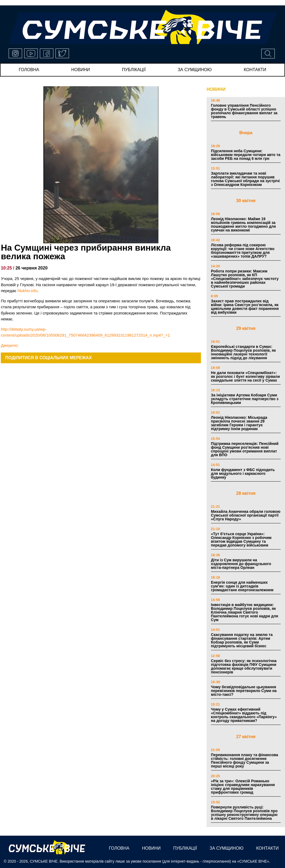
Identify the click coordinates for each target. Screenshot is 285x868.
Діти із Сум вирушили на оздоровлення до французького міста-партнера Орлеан (241, 564)
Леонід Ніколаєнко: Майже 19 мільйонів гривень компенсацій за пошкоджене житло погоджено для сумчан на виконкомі (243, 224)
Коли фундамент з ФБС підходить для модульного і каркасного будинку (243, 473)
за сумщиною (195, 70)
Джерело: (10, 345)
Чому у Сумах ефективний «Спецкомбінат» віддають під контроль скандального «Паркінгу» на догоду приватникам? (244, 715)
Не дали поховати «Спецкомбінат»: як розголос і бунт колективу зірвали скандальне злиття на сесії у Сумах (245, 376)
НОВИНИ (216, 89)
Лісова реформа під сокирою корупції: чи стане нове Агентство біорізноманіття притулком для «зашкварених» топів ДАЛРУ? (243, 251)
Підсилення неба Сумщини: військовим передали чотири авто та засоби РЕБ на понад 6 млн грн (246, 155)
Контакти (255, 70)
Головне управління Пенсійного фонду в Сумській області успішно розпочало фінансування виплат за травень (244, 111)
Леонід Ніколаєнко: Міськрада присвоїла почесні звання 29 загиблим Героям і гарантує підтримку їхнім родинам (239, 423)
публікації (134, 70)
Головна (29, 70)
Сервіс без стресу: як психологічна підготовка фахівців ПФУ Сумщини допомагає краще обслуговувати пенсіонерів (244, 666)
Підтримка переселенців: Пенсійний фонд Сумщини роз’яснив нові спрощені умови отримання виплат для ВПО (245, 449)
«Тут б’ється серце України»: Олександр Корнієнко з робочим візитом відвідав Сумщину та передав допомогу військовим (241, 540)
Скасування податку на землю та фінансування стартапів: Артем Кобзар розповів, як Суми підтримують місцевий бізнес (242, 640)
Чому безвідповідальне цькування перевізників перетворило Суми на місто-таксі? (244, 691)
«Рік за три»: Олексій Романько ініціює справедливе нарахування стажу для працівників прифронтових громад (243, 787)
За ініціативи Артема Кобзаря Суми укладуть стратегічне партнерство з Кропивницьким (245, 399)
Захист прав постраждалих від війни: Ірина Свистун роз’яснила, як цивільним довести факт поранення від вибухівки (245, 307)
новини (80, 70)
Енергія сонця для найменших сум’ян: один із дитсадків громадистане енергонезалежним (242, 586)
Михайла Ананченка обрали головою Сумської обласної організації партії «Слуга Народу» (246, 515)
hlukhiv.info (27, 291)
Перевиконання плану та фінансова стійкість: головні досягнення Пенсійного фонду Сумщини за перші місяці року (244, 760)
